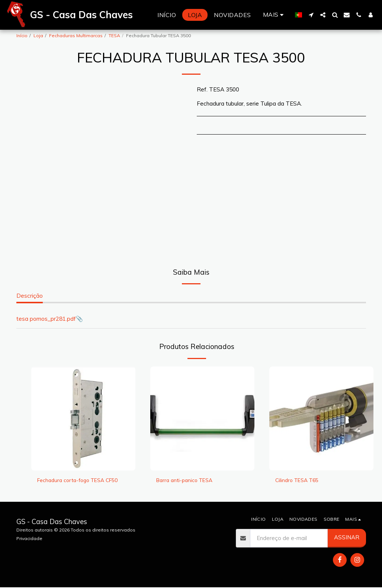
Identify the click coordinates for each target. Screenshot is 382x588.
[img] (83, 419)
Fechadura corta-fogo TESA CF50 (82, 480)
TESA (114, 35)
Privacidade (29, 539)
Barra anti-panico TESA (187, 480)
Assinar (347, 538)
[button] (311, 15)
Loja (38, 35)
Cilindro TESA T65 (299, 480)
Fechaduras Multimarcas (76, 35)
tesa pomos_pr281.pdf (46, 319)
